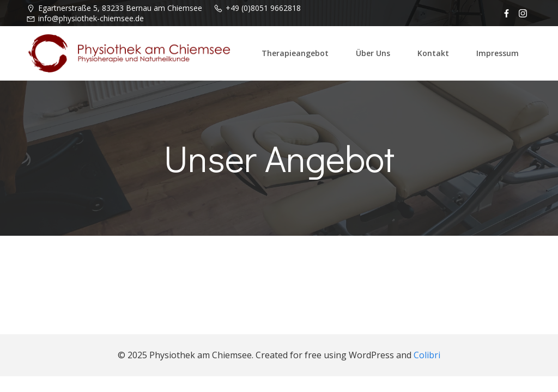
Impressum (498, 53)
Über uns (373, 53)
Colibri (427, 355)
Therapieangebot (295, 53)
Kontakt (433, 53)
